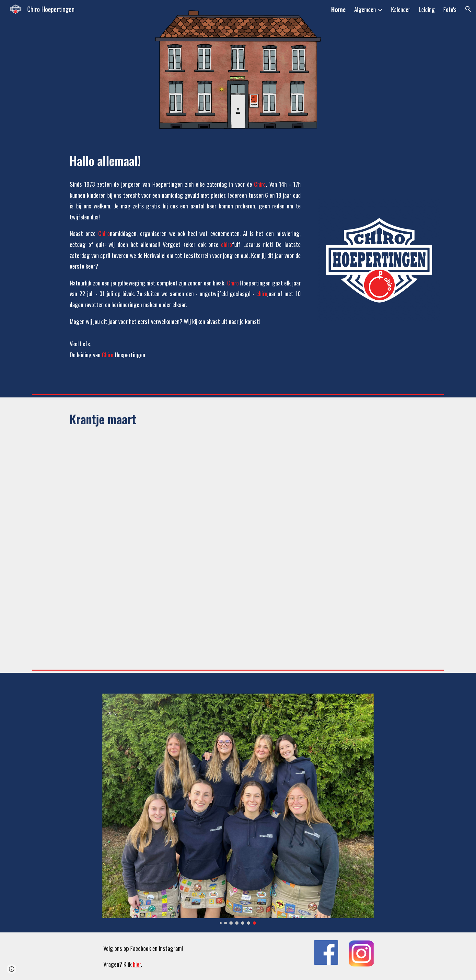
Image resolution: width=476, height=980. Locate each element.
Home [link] (338, 9)
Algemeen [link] (365, 9)
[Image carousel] (238, 809)
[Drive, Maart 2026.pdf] (220, 546)
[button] (468, 9)
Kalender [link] (401, 9)
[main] (185, 161)
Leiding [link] (427, 9)
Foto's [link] (450, 9)
